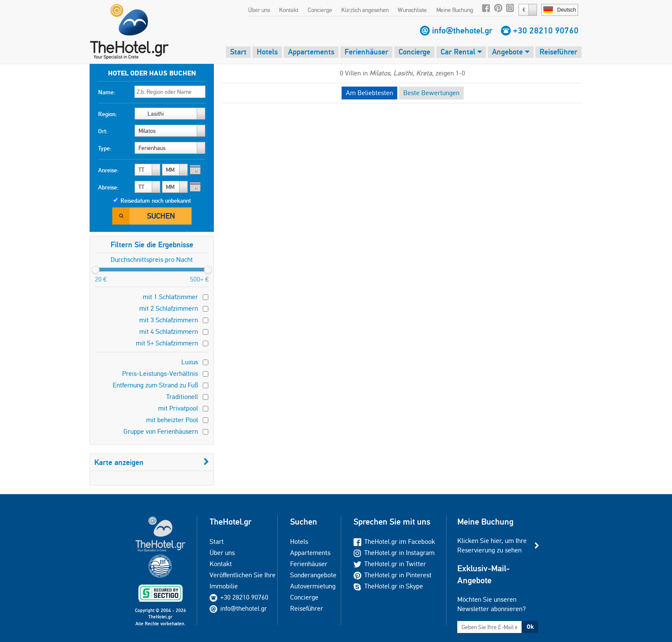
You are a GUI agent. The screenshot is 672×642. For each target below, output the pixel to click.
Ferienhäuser (366, 52)
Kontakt (289, 10)
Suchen (161, 216)
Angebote (511, 52)
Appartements (311, 52)
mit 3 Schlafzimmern (169, 320)
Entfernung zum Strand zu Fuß (155, 385)
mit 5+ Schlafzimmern (167, 343)
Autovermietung (313, 586)
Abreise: (108, 187)
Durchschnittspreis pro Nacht (152, 259)
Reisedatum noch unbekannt (156, 201)
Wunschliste (412, 10)
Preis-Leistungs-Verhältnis (160, 373)
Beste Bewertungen (431, 93)
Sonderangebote (313, 575)
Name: (107, 92)
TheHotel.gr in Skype (388, 586)
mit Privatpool (178, 408)
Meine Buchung (455, 10)
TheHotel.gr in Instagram (394, 553)
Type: (105, 148)
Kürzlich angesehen (365, 10)
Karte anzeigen (152, 462)
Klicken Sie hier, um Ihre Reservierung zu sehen (492, 545)
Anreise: (108, 170)
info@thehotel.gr (462, 30)
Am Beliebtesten (369, 93)
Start (238, 52)
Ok (530, 627)
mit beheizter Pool (172, 420)
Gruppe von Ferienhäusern (161, 431)
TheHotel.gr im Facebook (394, 541)
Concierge (320, 10)
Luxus (190, 362)
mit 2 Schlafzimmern (169, 308)
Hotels (267, 52)
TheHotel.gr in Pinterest (393, 575)
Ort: (103, 131)
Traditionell (182, 397)
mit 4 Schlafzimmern (169, 331)
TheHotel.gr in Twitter (390, 564)
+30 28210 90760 (546, 30)
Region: (108, 114)
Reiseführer (558, 52)
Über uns (259, 10)
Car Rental (461, 52)
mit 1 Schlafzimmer (170, 297)
